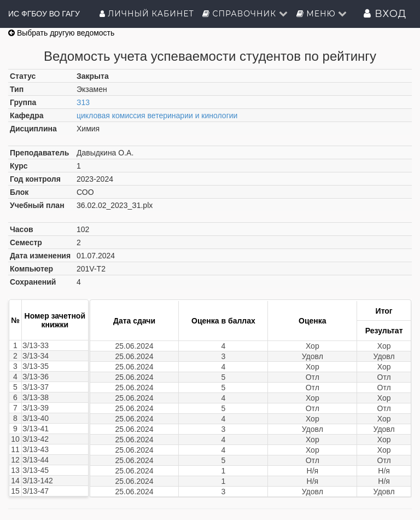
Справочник (245, 14)
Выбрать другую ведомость (61, 33)
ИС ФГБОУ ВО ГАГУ (44, 14)
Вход (385, 14)
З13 (83, 102)
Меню (322, 14)
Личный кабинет (147, 14)
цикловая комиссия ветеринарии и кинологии (157, 115)
